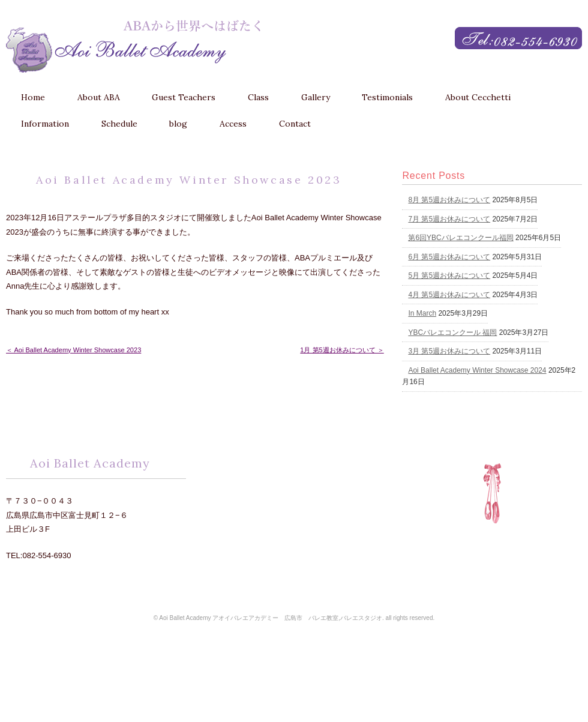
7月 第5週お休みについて (449, 219)
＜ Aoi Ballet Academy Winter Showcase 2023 (73, 350)
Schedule (119, 124)
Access (233, 124)
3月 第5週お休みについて (449, 351)
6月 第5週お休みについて (449, 257)
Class (258, 97)
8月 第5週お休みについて (449, 200)
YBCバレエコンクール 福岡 (452, 332)
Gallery (316, 97)
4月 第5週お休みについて (449, 295)
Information (45, 124)
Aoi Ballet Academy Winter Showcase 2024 (477, 370)
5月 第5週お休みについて (449, 275)
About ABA (99, 97)
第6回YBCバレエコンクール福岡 (460, 238)
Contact (295, 124)
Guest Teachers (184, 97)
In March (422, 313)
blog (178, 124)
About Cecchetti (478, 97)
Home (33, 97)
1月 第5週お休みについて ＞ (342, 350)
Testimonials (387, 97)
